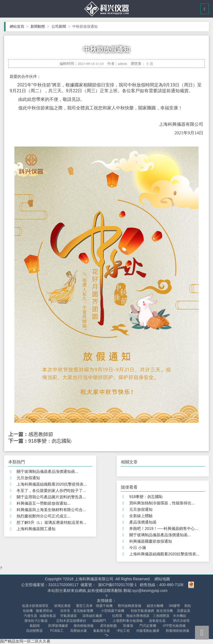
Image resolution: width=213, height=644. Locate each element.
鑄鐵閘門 (99, 621)
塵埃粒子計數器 (36, 621)
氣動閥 (35, 626)
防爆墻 (128, 626)
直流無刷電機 (83, 611)
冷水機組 (179, 616)
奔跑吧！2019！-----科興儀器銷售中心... (164, 528)
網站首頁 (19, 26)
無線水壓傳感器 (138, 616)
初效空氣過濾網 (142, 611)
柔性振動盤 (108, 626)
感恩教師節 (41, 434)
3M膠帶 (174, 606)
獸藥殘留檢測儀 (177, 631)
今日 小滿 (138, 548)
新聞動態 (40, 26)
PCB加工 (57, 631)
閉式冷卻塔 (181, 621)
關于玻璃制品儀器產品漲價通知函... (47, 471)
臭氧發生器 (157, 621)
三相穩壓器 (161, 616)
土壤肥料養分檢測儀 (128, 621)
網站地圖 (162, 579)
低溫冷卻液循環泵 (35, 606)
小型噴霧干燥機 (113, 611)
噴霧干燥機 (104, 606)
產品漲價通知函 (143, 522)
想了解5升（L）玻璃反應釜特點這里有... (51, 522)
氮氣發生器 (102, 631)
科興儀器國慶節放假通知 (151, 541)
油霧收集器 (48, 616)
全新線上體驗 (141, 516)
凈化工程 (123, 631)
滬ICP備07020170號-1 (117, 585)
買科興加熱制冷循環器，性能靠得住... (162, 503)
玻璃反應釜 (62, 606)
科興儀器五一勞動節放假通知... (44, 503)
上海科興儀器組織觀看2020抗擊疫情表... (52, 484)
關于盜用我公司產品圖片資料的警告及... (51, 497)
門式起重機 (148, 626)
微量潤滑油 (44, 611)
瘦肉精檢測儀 (83, 626)
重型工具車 (84, 606)
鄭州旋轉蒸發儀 (130, 606)
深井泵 (65, 611)
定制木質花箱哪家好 (71, 621)
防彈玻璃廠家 (58, 626)
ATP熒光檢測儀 (174, 626)
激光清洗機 (164, 611)
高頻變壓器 (34, 631)
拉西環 (117, 616)
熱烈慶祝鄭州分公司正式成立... (44, 516)
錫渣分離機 (155, 606)
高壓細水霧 (78, 631)
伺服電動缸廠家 (148, 631)
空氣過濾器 (69, 616)
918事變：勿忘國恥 (50, 441)
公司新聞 (61, 26)
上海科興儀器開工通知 (36, 529)
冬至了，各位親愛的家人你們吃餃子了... (51, 491)
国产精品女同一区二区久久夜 (25, 641)
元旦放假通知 (28, 478)
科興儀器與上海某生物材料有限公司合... (51, 510)
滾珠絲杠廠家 (92, 616)
